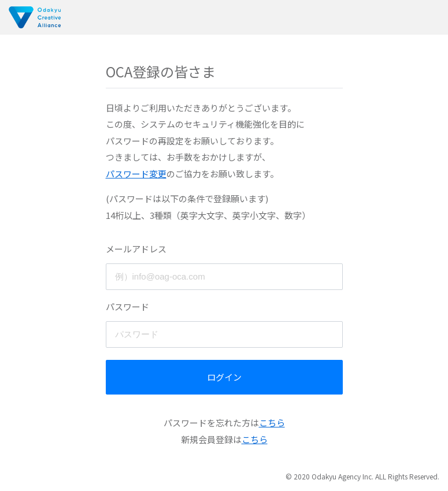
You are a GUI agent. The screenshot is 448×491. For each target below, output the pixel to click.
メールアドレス (136, 249)
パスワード (127, 306)
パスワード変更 (136, 174)
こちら (272, 423)
